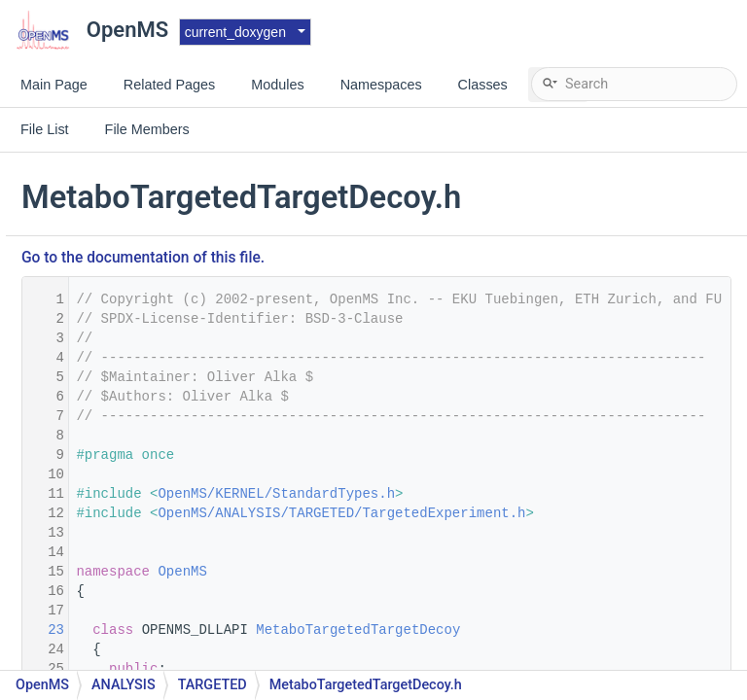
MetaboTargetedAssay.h (142, 396)
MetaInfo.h (100, 513)
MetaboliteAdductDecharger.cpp (166, 280)
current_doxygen (235, 32)
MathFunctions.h (119, 163)
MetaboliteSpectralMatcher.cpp (163, 338)
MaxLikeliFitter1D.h (125, 221)
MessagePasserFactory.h (144, 250)
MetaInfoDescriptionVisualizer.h (165, 571)
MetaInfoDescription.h (135, 542)
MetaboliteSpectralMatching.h (160, 367)
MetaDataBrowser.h (127, 484)
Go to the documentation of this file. (380, 258)
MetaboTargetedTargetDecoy (595, 630)
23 (281, 630)
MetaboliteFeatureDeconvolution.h (173, 309)
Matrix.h (91, 192)
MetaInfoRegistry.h (125, 659)
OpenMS (419, 572)
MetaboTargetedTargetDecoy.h (163, 425)
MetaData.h (102, 455)
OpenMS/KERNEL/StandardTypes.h (514, 494)
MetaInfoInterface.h (128, 600)
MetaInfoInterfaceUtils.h (142, 630)
